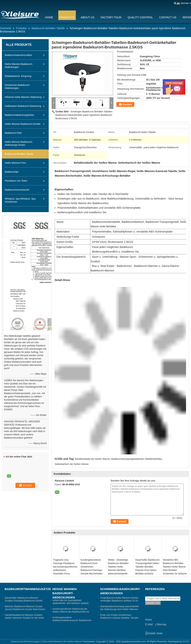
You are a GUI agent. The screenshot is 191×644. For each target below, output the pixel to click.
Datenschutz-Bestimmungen (25, 642)
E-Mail (149, 624)
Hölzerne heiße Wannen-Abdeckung (23, 97)
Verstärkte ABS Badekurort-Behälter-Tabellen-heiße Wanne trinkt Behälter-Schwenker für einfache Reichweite (175, 568)
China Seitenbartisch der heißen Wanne (62, 642)
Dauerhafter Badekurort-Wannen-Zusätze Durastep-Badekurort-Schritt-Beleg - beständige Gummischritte (24, 601)
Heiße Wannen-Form (15, 163)
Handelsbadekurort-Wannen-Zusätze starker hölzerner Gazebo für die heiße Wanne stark (24, 618)
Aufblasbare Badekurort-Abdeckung (23, 106)
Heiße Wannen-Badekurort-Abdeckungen (19, 66)
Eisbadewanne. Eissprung (18, 76)
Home (49, 17)
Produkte (21, 28)
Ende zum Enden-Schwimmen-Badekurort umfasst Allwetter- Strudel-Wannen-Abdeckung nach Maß (120, 618)
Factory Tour (111, 17)
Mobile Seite (154, 633)
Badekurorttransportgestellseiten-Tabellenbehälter (137, 459)
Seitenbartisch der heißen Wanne (72, 464)
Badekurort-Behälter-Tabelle (48, 28)
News (149, 620)
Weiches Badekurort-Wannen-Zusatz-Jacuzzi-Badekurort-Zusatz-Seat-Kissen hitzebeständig (25, 609)
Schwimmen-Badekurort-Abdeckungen (17, 87)
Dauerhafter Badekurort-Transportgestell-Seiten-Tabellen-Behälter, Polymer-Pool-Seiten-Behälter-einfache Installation (148, 568)
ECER (186, 642)
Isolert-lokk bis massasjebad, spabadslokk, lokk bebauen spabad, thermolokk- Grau (71, 603)
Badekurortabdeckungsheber (19, 115)
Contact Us (168, 17)
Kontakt (127, 104)
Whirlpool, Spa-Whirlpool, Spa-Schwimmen (20, 200)
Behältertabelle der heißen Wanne (92, 459)
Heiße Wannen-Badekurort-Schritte (23, 124)
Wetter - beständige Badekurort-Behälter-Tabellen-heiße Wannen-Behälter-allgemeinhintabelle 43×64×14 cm (119, 568)
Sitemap (161, 624)
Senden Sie (153, 603)
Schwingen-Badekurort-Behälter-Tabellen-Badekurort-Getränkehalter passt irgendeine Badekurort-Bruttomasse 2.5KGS (84, 115)
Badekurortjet (12, 172)
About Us (88, 17)
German (185, 3)
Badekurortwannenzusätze (18, 55)
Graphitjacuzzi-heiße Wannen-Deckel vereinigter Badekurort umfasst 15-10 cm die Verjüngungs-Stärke (119, 601)
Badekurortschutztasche (17, 190)
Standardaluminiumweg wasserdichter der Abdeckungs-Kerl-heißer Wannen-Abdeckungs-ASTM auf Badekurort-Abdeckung (120, 611)
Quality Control (140, 17)
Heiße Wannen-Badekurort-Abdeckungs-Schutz (19, 143)
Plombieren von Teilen (16, 181)
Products (67, 17)
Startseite (6, 28)
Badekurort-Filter (13, 133)
